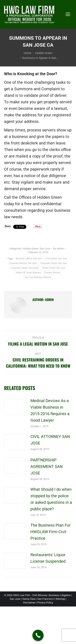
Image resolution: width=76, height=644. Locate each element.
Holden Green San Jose (54, 268)
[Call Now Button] (38, 635)
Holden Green (31, 249)
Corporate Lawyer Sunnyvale (25, 268)
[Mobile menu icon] (68, 14)
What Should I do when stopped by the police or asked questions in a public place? (51, 499)
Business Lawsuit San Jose (29, 259)
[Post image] (15, 407)
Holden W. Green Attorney (28, 273)
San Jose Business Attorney (38, 277)
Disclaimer (29, 603)
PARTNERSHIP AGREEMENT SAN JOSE (47, 466)
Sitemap (60, 599)
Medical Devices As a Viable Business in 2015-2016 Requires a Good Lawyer (50, 410)
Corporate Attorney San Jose (23, 263)
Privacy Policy (45, 603)
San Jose (45, 249)
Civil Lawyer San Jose (56, 259)
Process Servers (52, 273)
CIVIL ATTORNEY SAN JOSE (50, 440)
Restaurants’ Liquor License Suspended (48, 558)
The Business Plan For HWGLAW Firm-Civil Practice (50, 532)
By (59, 249)
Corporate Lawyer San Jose (54, 263)
